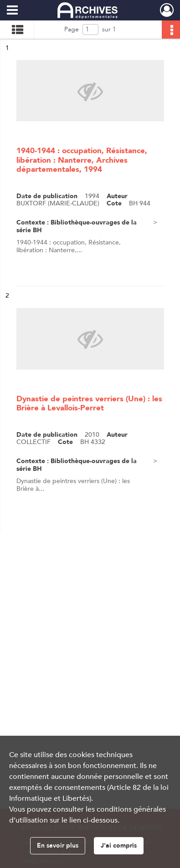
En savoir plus (58, 846)
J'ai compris (119, 846)
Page (72, 29)
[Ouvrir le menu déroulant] (12, 11)
